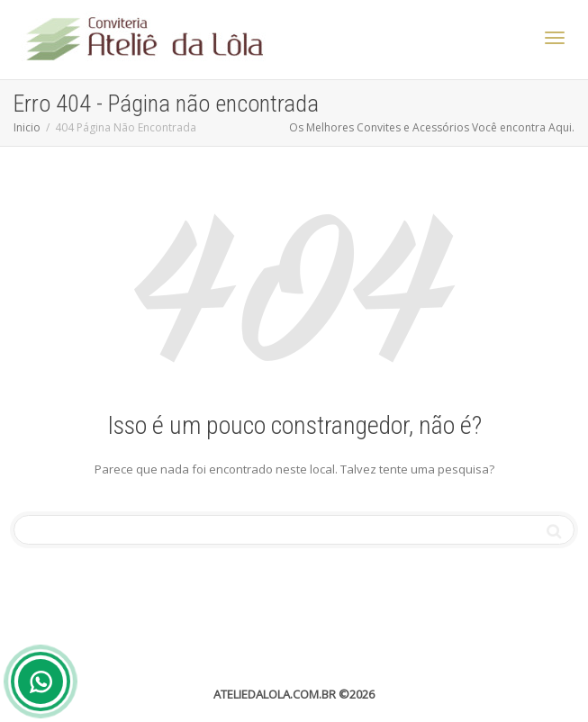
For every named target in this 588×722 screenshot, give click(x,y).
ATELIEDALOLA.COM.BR (275, 694)
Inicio (27, 127)
